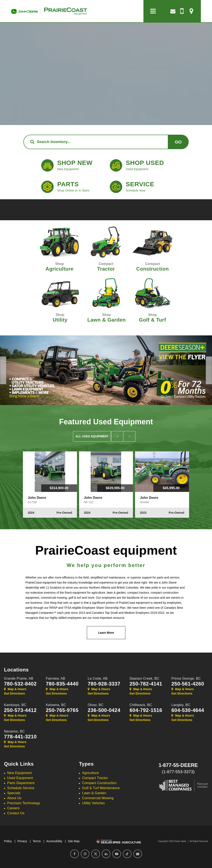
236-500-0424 (104, 710)
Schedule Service (21, 788)
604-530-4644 (188, 710)
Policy (8, 841)
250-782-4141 (146, 684)
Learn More (106, 633)
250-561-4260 (188, 684)
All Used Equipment (92, 436)
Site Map (74, 841)
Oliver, (96, 705)
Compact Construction (99, 783)
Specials (14, 793)
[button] (3, 370)
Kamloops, (15, 705)
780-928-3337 (104, 684)
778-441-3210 (20, 737)
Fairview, (56, 678)
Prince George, (186, 678)
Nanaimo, (14, 731)
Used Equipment (20, 778)
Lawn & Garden (94, 793)
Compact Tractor (95, 778)
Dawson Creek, (144, 678)
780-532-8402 (20, 684)
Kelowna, (56, 705)
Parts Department (21, 783)
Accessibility (54, 841)
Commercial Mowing (98, 798)
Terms (37, 841)
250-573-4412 (20, 710)
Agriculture (91, 773)
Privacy (22, 841)
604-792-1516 (146, 710)
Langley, (181, 705)
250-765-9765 (62, 710)
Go (178, 142)
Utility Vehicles (94, 803)
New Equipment (19, 773)
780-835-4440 (62, 684)
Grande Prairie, (19, 678)
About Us (14, 798)
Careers (13, 808)
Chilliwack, (141, 705)
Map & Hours (15, 689)
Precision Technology (24, 803)
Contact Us (16, 813)
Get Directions (15, 693)
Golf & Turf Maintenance (101, 788)
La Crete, (98, 678)
